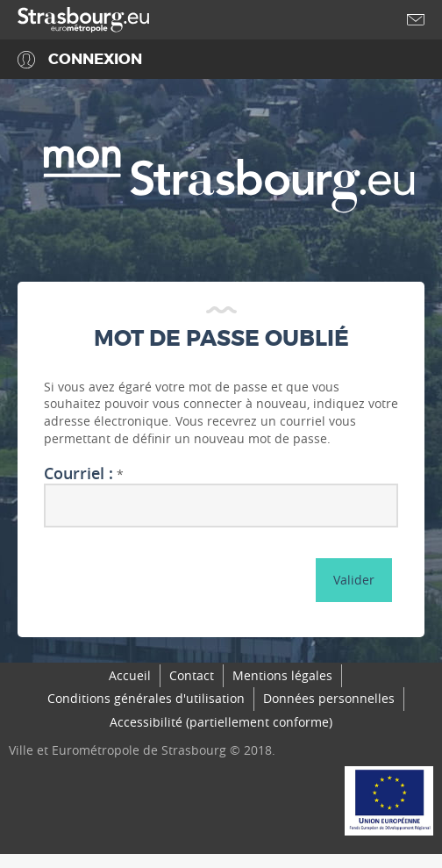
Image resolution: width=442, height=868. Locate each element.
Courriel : (78, 474)
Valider (354, 580)
